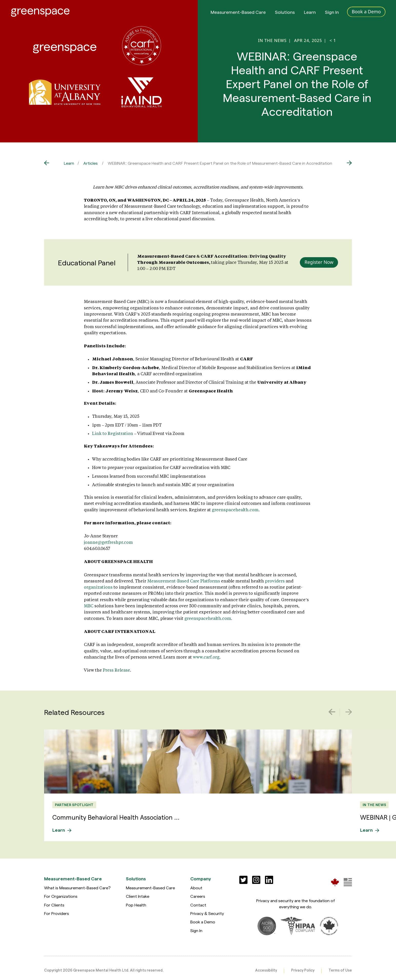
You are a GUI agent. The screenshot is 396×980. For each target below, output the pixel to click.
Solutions (285, 12)
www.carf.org (206, 657)
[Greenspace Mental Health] (335, 882)
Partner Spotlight (74, 805)
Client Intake (138, 896)
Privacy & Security (207, 913)
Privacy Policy (303, 970)
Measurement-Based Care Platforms (184, 581)
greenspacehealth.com (235, 510)
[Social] (243, 880)
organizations (98, 587)
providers (275, 581)
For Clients (54, 905)
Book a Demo (203, 922)
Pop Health (136, 905)
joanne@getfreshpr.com (108, 542)
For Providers (57, 913)
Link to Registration (113, 433)
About (196, 888)
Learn (310, 12)
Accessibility (266, 970)
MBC (89, 606)
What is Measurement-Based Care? (77, 888)
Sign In (332, 12)
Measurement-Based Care (238, 12)
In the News (374, 805)
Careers (198, 896)
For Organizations (61, 896)
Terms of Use (340, 970)
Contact (198, 905)
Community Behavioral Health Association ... (116, 817)
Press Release (116, 670)
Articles (91, 163)
